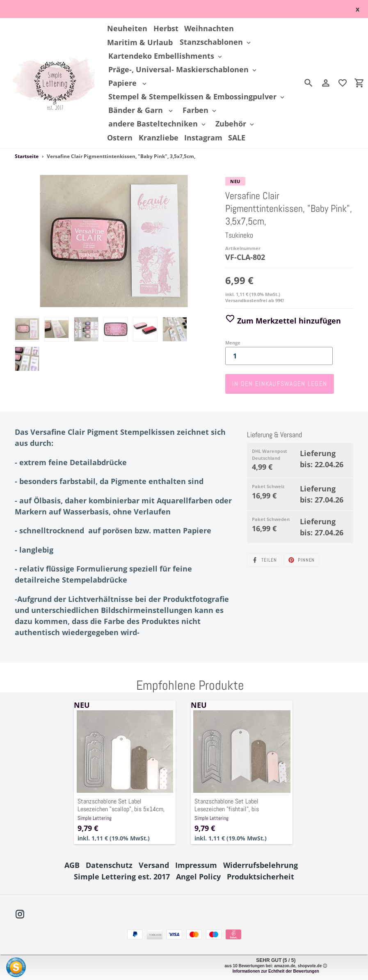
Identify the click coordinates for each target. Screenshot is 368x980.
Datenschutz (109, 865)
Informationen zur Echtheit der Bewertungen (276, 971)
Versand (154, 865)
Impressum (196, 865)
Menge (233, 343)
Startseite (27, 156)
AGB (72, 865)
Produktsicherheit (261, 877)
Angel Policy (198, 877)
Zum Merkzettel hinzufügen (283, 321)
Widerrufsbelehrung (261, 865)
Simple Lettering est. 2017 (122, 877)
